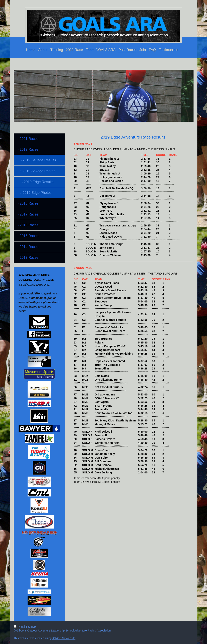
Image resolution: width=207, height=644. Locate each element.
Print (19, 627)
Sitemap (31, 627)
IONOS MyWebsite (64, 638)
